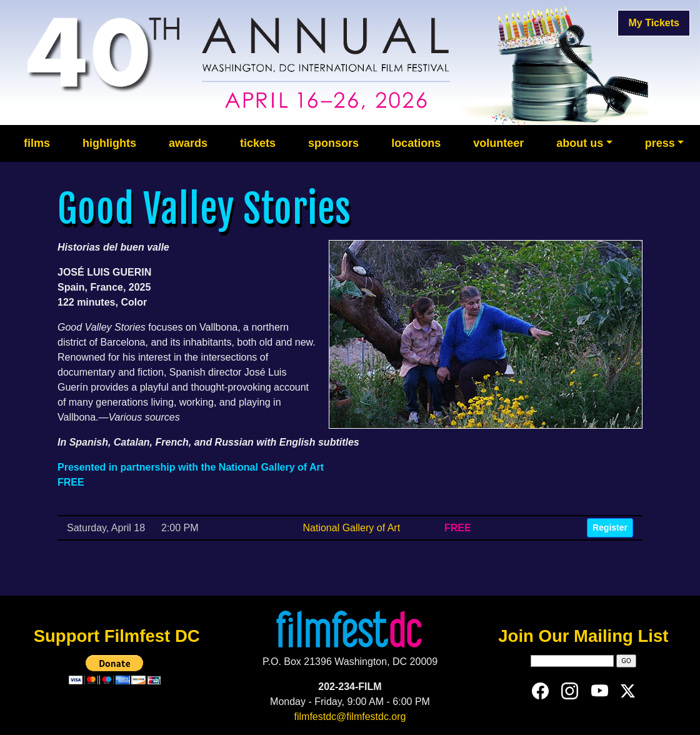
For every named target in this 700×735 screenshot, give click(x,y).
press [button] (660, 143)
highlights (109, 143)
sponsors (333, 143)
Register (610, 527)
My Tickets (654, 23)
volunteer (498, 143)
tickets (258, 143)
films (37, 143)
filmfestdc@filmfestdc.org (350, 717)
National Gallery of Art (351, 528)
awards (188, 143)
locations (416, 143)
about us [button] (580, 143)
